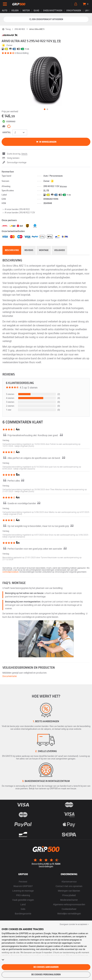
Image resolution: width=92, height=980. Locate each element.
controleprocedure (10, 572)
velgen (15, 11)
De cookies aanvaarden (46, 967)
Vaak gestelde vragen (23, 900)
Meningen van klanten (69, 891)
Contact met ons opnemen (69, 886)
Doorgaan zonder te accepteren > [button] (74, 924)
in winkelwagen (46, 142)
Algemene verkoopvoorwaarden (69, 904)
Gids (23, 909)
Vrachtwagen (74, 11)
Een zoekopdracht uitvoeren (46, 19)
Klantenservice (69, 882)
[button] (24, 446)
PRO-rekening (23, 895)
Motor (26, 11)
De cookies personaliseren (46, 975)
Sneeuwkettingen (53, 11)
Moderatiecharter (69, 900)
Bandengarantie (23, 914)
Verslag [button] (6, 440)
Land (23, 904)
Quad (36, 11)
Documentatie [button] (10, 676)
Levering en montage (23, 891)
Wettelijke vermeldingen (69, 914)
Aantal (7, 132)
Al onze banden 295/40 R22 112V (18, 212)
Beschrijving (12, 250)
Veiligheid (59, 250)
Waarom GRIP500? (23, 886)
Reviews (29, 250)
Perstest (23, 882)
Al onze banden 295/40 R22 (16, 209)
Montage (44, 250)
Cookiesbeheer (69, 909)
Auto (5, 11)
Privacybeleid (69, 895)
